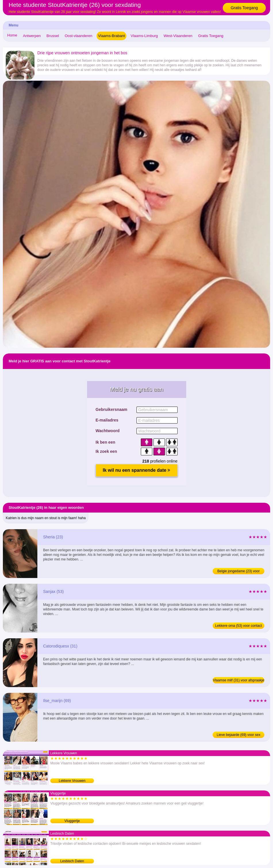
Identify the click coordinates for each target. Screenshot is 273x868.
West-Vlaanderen (178, 36)
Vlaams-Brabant (111, 36)
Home (12, 35)
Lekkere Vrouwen (72, 781)
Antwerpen (32, 36)
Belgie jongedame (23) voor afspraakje (238, 572)
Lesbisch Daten (72, 861)
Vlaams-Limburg (144, 36)
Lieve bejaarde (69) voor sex (239, 735)
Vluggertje (72, 821)
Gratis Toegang (244, 8)
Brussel (53, 36)
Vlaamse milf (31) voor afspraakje (239, 680)
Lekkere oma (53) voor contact (239, 626)
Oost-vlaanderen (78, 36)
